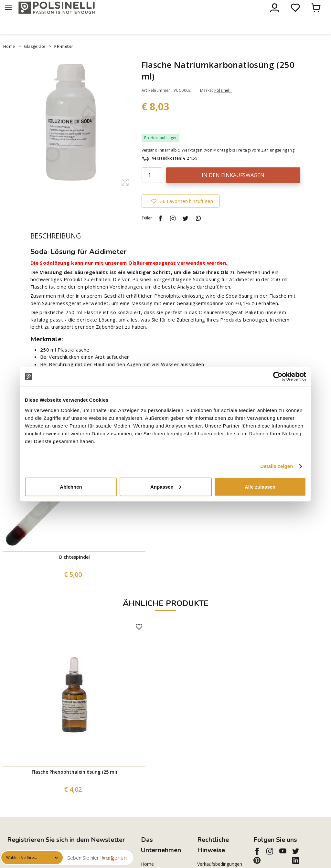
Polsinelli (223, 104)
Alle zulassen (260, 487)
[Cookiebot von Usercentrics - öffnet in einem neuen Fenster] (278, 376)
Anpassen (166, 487)
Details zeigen (277, 466)
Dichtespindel (75, 571)
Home (9, 60)
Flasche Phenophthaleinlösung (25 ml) (74, 785)
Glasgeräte (35, 60)
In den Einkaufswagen (233, 189)
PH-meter (64, 60)
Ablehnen (71, 487)
